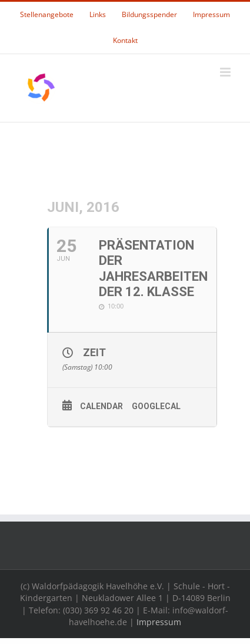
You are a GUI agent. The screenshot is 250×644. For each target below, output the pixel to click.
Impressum (159, 622)
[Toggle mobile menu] (226, 72)
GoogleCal (156, 406)
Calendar (101, 406)
